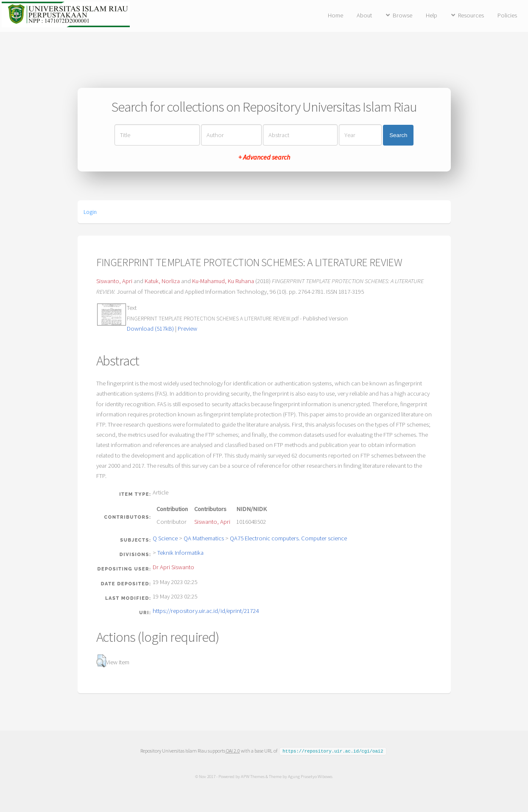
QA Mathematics (204, 538)
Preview (187, 329)
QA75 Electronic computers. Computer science (288, 538)
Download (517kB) (150, 329)
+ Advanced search (264, 157)
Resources (471, 15)
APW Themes (253, 776)
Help (432, 15)
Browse (402, 15)
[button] (101, 661)
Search (398, 135)
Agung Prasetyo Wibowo (310, 776)
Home (335, 15)
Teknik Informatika (180, 553)
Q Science (165, 538)
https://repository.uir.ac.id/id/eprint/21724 (206, 611)
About (364, 15)
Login (90, 212)
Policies (507, 15)
